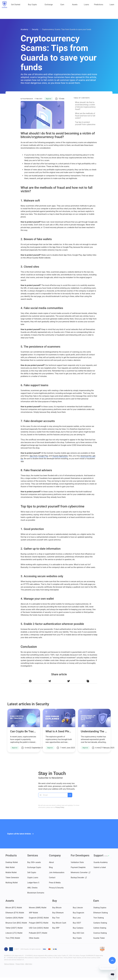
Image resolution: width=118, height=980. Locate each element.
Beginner (49, 99)
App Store (33, 456)
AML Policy (29, 964)
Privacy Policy (60, 807)
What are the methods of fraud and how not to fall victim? (85, 116)
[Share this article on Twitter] (69, 681)
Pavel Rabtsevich (28, 99)
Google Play (43, 456)
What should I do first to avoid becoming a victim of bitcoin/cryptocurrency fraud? (85, 106)
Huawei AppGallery (60, 456)
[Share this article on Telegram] (49, 681)
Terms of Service (9, 964)
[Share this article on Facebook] (30, 681)
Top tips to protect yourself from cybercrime (85, 123)
